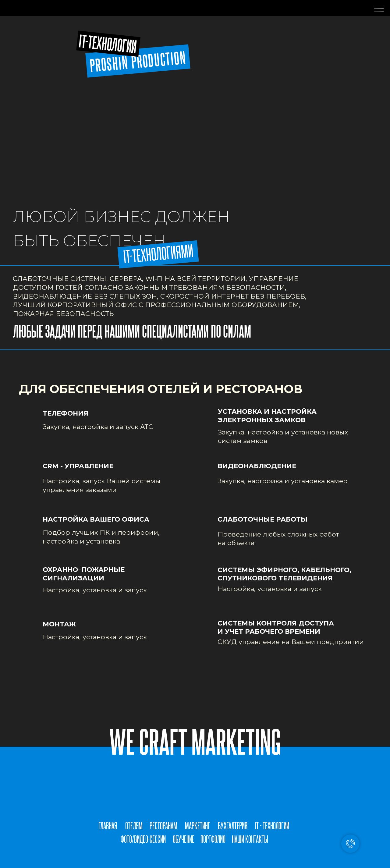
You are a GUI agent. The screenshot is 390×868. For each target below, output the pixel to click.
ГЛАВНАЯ (108, 825)
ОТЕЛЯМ (134, 825)
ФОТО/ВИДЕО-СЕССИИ (143, 839)
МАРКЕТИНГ (198, 825)
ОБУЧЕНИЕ (184, 839)
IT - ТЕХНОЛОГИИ (272, 825)
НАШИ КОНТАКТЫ (250, 839)
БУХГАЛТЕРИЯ (233, 825)
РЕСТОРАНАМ (163, 825)
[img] (186, 852)
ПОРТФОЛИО (213, 839)
